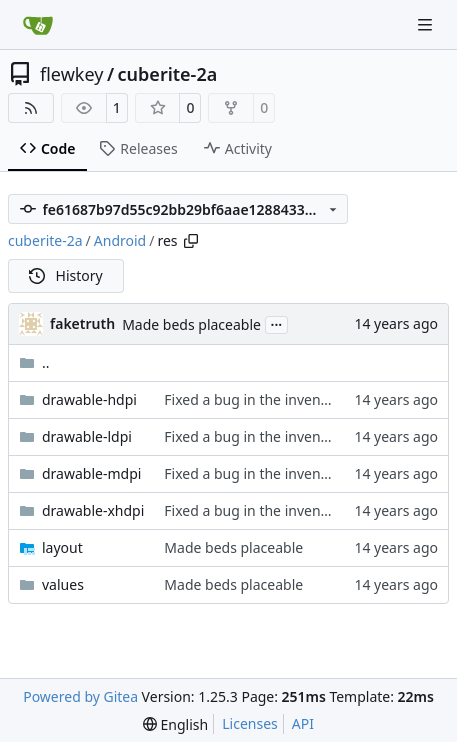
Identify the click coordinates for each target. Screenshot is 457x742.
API (303, 723)
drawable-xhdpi (93, 510)
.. (34, 362)
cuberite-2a (168, 74)
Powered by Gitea (80, 696)
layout (62, 547)
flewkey (71, 74)
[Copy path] (191, 241)
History (66, 275)
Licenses (250, 723)
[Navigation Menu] (427, 24)
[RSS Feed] (31, 108)
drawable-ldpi (87, 436)
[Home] (38, 25)
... (277, 323)
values (63, 584)
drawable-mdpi (91, 473)
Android (120, 240)
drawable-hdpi (89, 399)
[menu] (175, 724)
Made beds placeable (191, 324)
